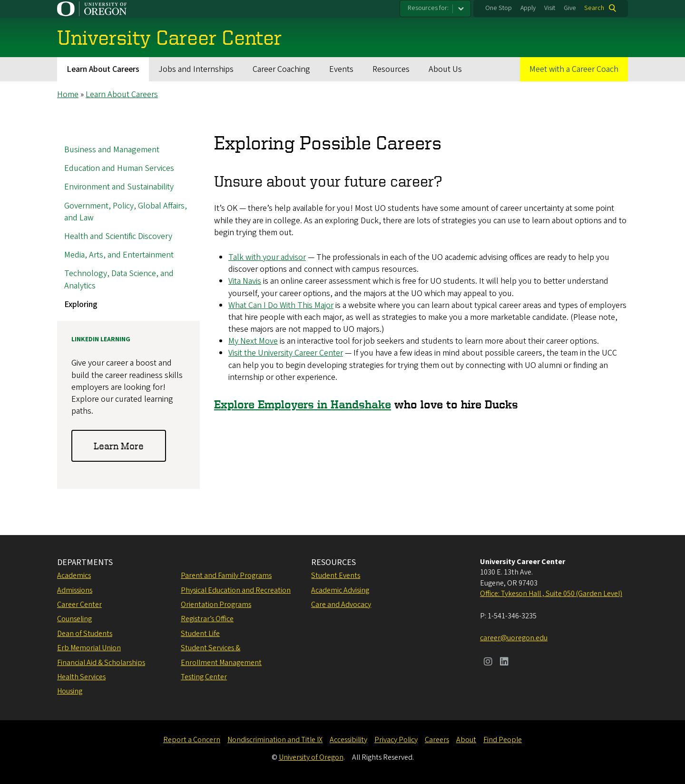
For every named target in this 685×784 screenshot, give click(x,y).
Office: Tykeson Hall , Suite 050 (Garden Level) (551, 594)
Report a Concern (192, 740)
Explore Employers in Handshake (303, 404)
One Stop (499, 8)
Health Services (81, 677)
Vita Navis (245, 282)
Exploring (81, 304)
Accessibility (348, 740)
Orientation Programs (216, 605)
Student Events (336, 576)
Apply (528, 8)
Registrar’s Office (207, 619)
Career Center (79, 605)
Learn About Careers (103, 69)
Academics (74, 576)
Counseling (74, 619)
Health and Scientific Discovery (118, 236)
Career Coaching (281, 69)
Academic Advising (340, 590)
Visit (550, 8)
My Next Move (253, 342)
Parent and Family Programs (226, 576)
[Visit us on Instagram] (488, 663)
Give (570, 8)
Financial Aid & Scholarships (101, 663)
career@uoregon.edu (514, 638)
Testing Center (204, 677)
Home (68, 94)
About (466, 740)
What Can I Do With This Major (281, 305)
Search (594, 8)
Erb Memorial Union (89, 648)
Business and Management (112, 150)
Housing (70, 691)
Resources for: (428, 8)
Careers (437, 740)
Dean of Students (85, 634)
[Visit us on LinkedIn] (504, 663)
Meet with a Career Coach (574, 69)
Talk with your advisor (267, 257)
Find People (503, 740)
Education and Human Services (119, 169)
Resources (391, 69)
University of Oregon (311, 757)
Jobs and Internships (196, 69)
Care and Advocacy (341, 605)
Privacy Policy (396, 740)
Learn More (119, 446)
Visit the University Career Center (286, 353)
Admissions (75, 590)
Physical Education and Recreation (236, 590)
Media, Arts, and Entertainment (119, 255)
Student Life (200, 634)
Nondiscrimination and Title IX (275, 740)
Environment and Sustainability (119, 187)
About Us (445, 69)
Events (341, 69)
